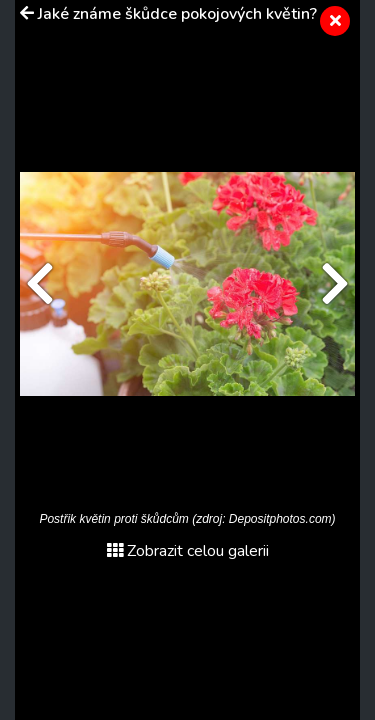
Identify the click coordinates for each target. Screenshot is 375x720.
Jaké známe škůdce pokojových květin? (177, 14)
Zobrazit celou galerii (188, 551)
